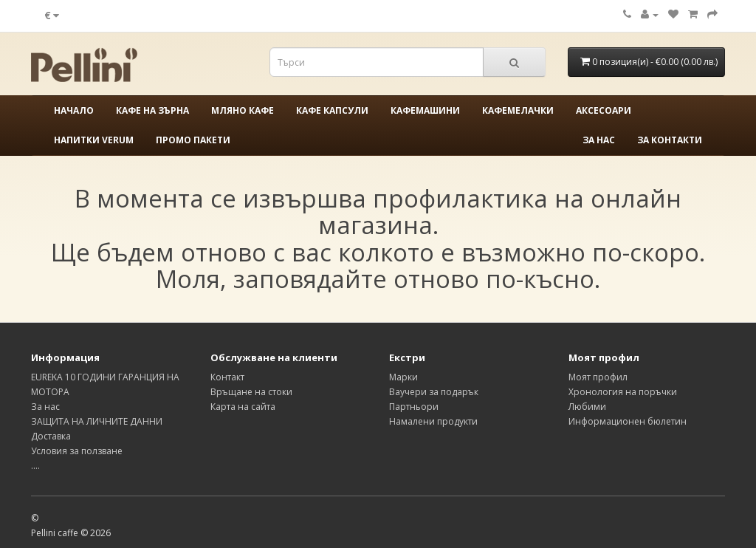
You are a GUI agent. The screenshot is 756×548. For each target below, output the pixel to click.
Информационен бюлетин (628, 421)
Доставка (51, 436)
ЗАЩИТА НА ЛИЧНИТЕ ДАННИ (97, 421)
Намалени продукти (433, 421)
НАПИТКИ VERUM (94, 140)
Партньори (414, 407)
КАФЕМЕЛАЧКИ (518, 110)
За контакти (670, 140)
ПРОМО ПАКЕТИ (193, 140)
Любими (587, 407)
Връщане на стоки (251, 392)
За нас (599, 140)
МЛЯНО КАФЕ (243, 110)
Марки (403, 377)
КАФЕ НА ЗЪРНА (152, 110)
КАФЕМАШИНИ (425, 110)
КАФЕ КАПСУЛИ (332, 110)
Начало (74, 110)
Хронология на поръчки (623, 392)
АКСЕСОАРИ (604, 110)
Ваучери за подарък (434, 392)
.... (35, 466)
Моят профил (598, 377)
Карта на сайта (243, 407)
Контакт (227, 377)
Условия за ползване (77, 451)
